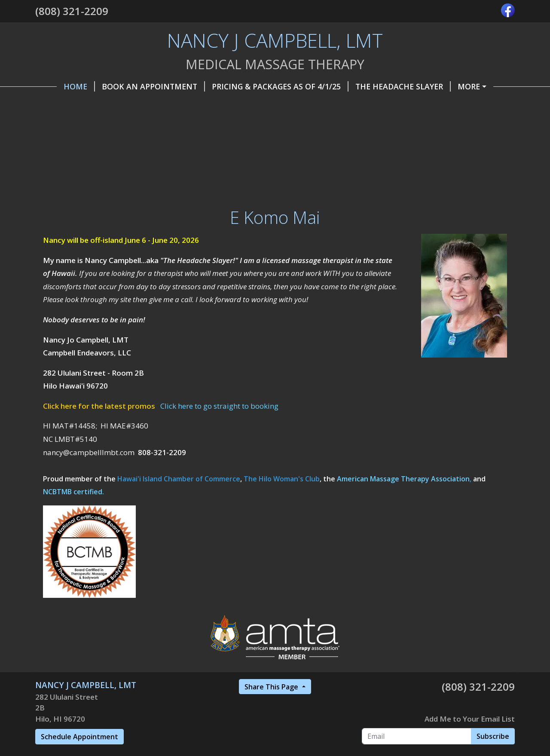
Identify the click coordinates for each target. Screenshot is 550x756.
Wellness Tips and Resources (107, 141)
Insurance (196, 123)
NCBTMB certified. (73, 547)
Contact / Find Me (333, 104)
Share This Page (272, 741)
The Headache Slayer (382, 86)
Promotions (412, 104)
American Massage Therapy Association (403, 533)
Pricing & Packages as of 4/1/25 (259, 86)
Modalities (257, 123)
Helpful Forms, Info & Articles (112, 104)
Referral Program (84, 123)
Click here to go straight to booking (219, 461)
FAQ (377, 123)
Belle (148, 123)
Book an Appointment (132, 86)
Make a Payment (474, 86)
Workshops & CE (327, 141)
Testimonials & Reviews (233, 141)
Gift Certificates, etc (236, 104)
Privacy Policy (325, 123)
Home (58, 86)
